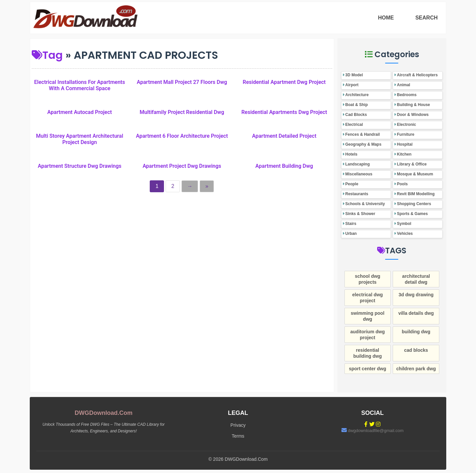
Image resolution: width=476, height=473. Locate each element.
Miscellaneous (359, 174)
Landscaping (358, 164)
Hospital (405, 144)
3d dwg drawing (416, 295)
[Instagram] (378, 424)
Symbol (404, 224)
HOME (386, 18)
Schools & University (365, 204)
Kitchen (404, 154)
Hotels (352, 154)
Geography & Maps (363, 144)
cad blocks (416, 350)
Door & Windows (413, 115)
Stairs (351, 224)
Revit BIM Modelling (416, 194)
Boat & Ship (357, 105)
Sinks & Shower (360, 214)
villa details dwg (416, 313)
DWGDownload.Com (104, 413)
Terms (238, 436)
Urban (351, 234)
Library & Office (412, 164)
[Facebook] (366, 424)
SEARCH (426, 18)
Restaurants (357, 194)
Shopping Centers (414, 204)
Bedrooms (407, 95)
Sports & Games (412, 214)
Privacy (238, 425)
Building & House (414, 105)
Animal (404, 85)
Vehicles (405, 234)
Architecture (357, 95)
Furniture (406, 134)
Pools (402, 184)
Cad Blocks (356, 115)
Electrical (354, 125)
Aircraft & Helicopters (417, 75)
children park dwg (416, 369)
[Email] (344, 430)
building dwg (416, 332)
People (352, 184)
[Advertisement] (182, 243)
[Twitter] (372, 424)
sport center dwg (367, 369)
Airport (352, 85)
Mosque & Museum (415, 174)
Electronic (407, 125)
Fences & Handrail (363, 134)
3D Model (354, 75)
